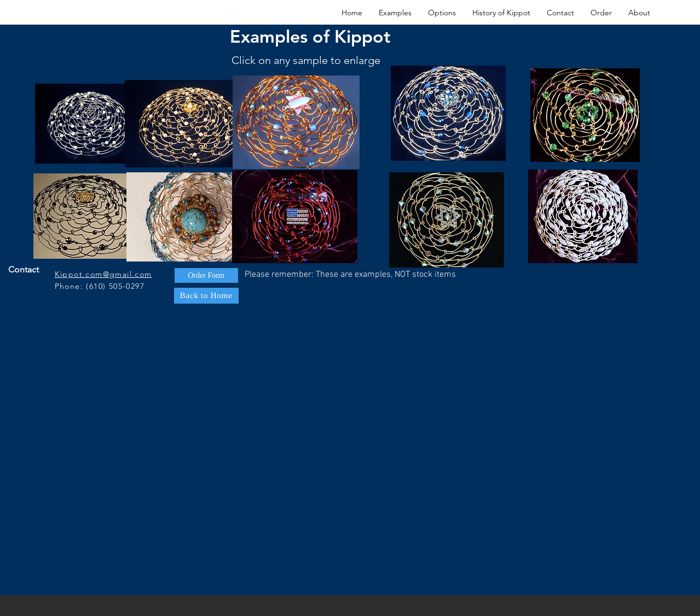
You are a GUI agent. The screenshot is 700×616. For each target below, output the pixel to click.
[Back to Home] (206, 296)
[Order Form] (206, 275)
